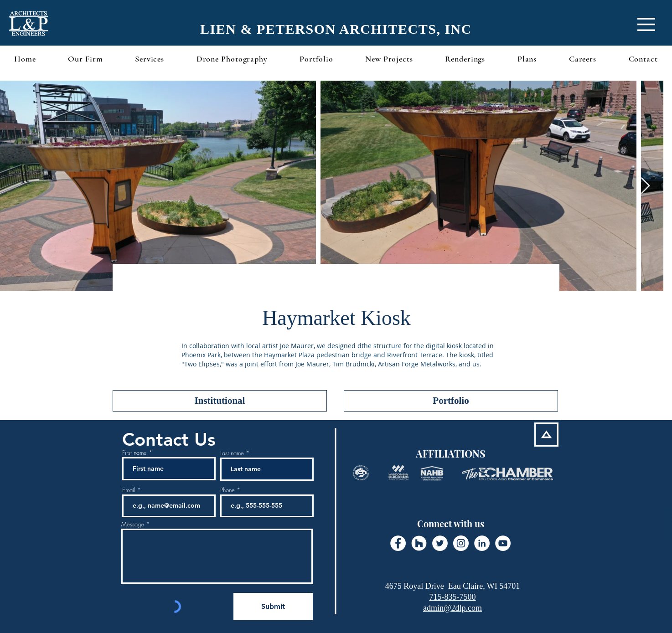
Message (133, 524)
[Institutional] (220, 401)
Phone (227, 490)
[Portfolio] (451, 401)
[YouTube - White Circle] (503, 543)
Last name (232, 453)
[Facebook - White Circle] (398, 543)
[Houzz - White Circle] (419, 543)
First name (134, 453)
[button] (646, 24)
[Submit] (273, 607)
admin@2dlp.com (452, 608)
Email (129, 490)
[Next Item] (645, 186)
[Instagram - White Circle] (461, 543)
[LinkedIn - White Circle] (482, 543)
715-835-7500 (453, 597)
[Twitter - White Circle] (440, 543)
